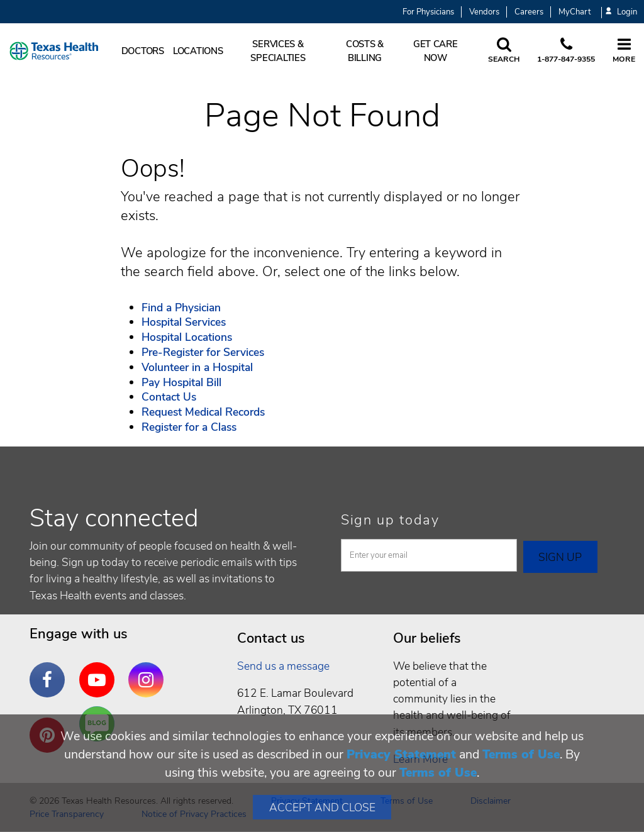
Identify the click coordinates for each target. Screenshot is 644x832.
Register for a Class (189, 427)
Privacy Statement (401, 754)
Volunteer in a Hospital (197, 367)
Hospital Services (184, 322)
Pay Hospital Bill (181, 382)
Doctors (143, 51)
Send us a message (283, 666)
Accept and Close (322, 807)
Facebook (50, 670)
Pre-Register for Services (203, 352)
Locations (198, 51)
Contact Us (169, 397)
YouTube (100, 670)
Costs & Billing (365, 51)
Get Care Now (436, 51)
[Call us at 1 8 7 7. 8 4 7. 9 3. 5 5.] (566, 51)
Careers (529, 12)
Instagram (149, 670)
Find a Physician (181, 308)
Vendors (484, 12)
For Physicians (428, 12)
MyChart (575, 12)
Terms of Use (521, 754)
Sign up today (390, 520)
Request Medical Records (203, 412)
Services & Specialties (278, 51)
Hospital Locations (187, 337)
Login (621, 12)
